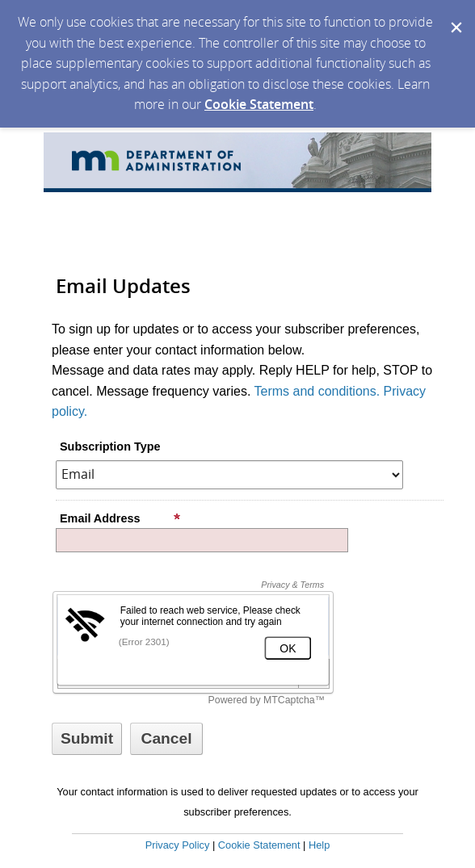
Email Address (120, 518)
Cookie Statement (259, 104)
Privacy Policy (178, 845)
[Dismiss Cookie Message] (455, 15)
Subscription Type (110, 447)
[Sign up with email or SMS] (87, 739)
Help (319, 845)
